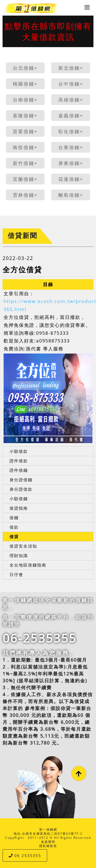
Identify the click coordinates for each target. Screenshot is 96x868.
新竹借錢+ (25, 163)
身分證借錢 (21, 480)
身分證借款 (21, 489)
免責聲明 (48, 842)
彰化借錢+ (71, 131)
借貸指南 (19, 508)
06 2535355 (25, 855)
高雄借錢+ (71, 100)
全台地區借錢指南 (28, 565)
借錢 (14, 518)
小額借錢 (19, 499)
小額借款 (19, 451)
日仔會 (16, 574)
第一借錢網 (48, 829)
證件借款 (19, 461)
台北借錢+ (25, 68)
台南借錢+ (25, 100)
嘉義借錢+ (71, 116)
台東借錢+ (71, 147)
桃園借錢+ (25, 84)
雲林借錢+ (25, 195)
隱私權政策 (48, 846)
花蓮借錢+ (71, 179)
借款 (14, 527)
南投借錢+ (25, 147)
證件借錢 (19, 470)
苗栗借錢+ (25, 131)
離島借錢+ (71, 195)
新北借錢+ (71, 68)
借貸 (14, 537)
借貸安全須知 (23, 546)
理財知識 (19, 556)
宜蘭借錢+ (25, 179)
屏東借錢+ (71, 163)
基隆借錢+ (25, 116)
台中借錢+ (71, 84)
